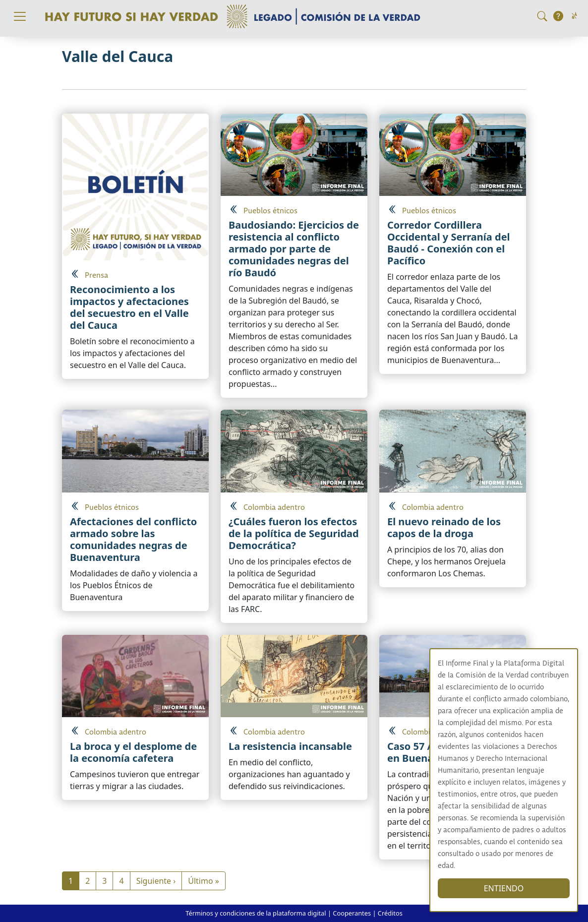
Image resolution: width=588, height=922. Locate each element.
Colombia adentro (274, 508)
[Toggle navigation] (20, 16)
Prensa (96, 276)
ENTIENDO (509, 888)
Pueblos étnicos (270, 211)
